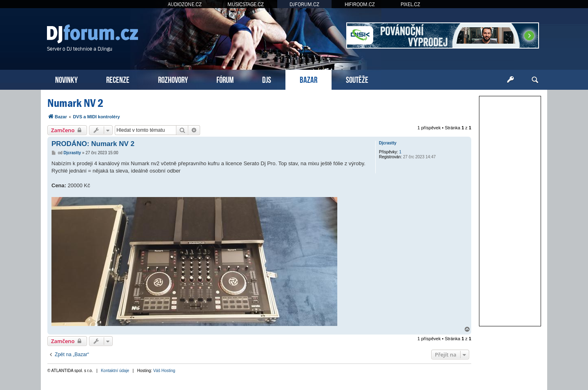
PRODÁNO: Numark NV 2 (93, 144)
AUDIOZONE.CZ (185, 4)
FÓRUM (225, 79)
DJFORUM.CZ (304, 4)
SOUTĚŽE (357, 79)
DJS (267, 79)
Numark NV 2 (75, 103)
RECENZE (118, 79)
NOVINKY (66, 79)
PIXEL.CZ (410, 4)
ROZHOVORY (173, 79)
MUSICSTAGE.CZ (246, 4)
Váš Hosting (164, 371)
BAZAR (308, 79)
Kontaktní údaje (115, 371)
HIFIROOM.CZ (360, 4)
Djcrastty (388, 143)
